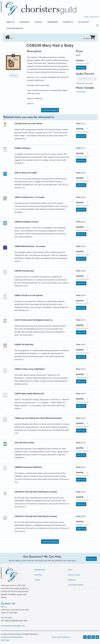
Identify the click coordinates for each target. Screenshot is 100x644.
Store (70, 570)
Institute (38, 575)
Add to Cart (81, 68)
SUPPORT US (73, 22)
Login (86, 17)
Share (14, 76)
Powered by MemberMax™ (12, 638)
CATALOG (41, 22)
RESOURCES (26, 22)
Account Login (74, 575)
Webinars (72, 580)
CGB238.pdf (81, 92)
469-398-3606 (6, 618)
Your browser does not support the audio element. (87, 80)
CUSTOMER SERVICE (33, 29)
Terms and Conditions (61, 638)
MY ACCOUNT (13, 29)
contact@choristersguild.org (13, 626)
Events (37, 580)
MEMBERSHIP (57, 22)
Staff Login (5, 641)
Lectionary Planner (76, 585)
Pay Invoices (94, 17)
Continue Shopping (50, 111)
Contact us (91, 559)
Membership (40, 570)
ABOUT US (11, 22)
